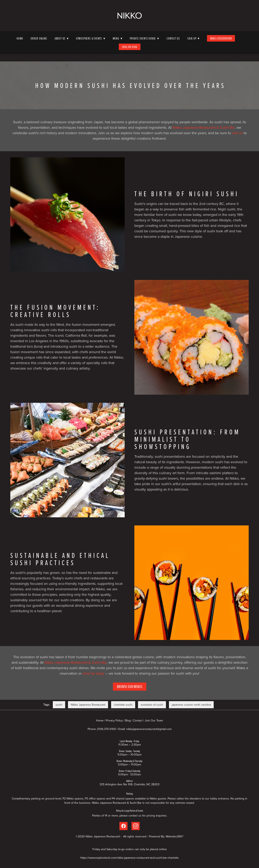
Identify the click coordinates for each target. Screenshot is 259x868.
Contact (138, 720)
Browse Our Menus (130, 686)
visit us (237, 133)
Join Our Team (154, 720)
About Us (62, 38)
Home (20, 38)
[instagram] (136, 826)
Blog (128, 720)
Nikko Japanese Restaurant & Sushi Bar (204, 127)
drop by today (93, 673)
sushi (59, 705)
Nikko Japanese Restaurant (88, 705)
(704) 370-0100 (130, 47)
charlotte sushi (123, 705)
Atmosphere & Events (91, 38)
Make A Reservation (221, 38)
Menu (118, 38)
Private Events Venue (144, 38)
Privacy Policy (114, 720)
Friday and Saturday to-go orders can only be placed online (130, 849)
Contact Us (173, 38)
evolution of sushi (152, 705)
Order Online (39, 38)
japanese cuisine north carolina (191, 705)
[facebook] (123, 826)
